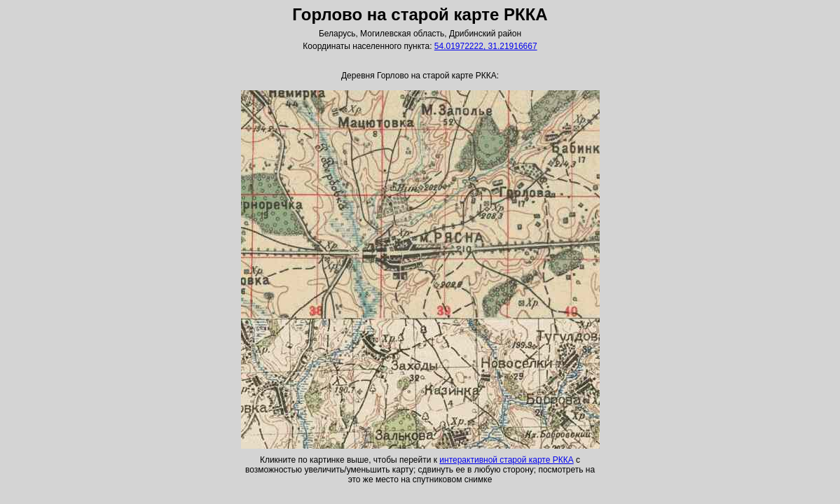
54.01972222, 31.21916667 (486, 46)
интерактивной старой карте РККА (506, 460)
